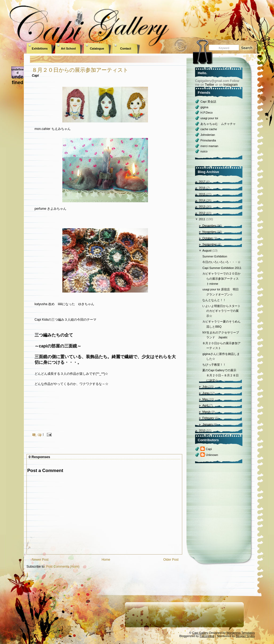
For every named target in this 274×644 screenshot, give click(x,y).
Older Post (171, 560)
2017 (202, 182)
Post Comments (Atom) (63, 567)
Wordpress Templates (241, 633)
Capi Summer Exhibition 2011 (222, 268)
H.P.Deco (207, 113)
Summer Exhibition (215, 256)
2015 (202, 194)
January (208, 424)
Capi (209, 449)
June (205, 393)
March (206, 412)
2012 (202, 213)
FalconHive (207, 636)
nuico (204, 151)
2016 (202, 188)
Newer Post (40, 560)
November (209, 232)
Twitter (209, 85)
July (205, 387)
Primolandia (208, 140)
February (208, 418)
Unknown (212, 455)
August (207, 250)
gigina (204, 107)
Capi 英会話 (208, 102)
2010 (202, 430)
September (210, 244)
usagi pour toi (209, 118)
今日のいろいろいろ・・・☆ (221, 262)
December (209, 226)
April (205, 405)
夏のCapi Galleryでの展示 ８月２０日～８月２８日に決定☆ (221, 375)
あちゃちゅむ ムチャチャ (218, 124)
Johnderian (208, 135)
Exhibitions (40, 48)
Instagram (231, 85)
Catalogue (97, 48)
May (205, 399)
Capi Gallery (200, 633)
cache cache (209, 129)
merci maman (209, 146)
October (208, 238)
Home (106, 560)
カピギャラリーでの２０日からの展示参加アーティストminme (221, 278)
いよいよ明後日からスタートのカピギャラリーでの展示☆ (221, 311)
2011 (202, 219)
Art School (68, 48)
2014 (202, 200)
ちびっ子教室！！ (214, 365)
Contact (126, 48)
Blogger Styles (245, 636)
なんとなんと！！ (214, 300)
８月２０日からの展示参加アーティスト (80, 70)
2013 (202, 207)
